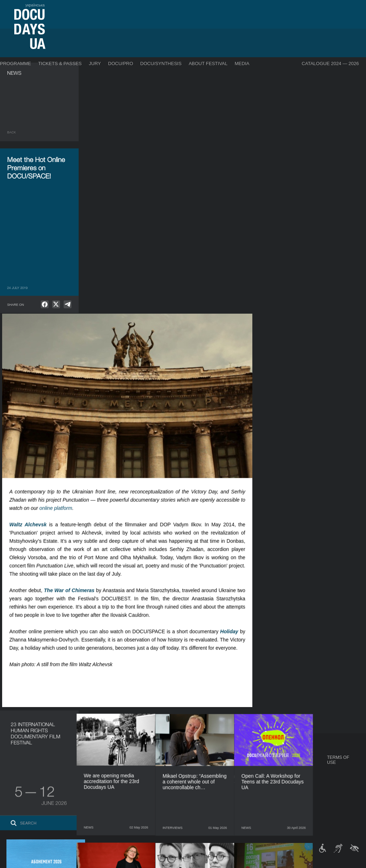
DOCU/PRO (120, 63)
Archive (187, 820)
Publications (21, 765)
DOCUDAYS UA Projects (281, 760)
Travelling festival (287, 770)
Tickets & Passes (60, 63)
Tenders (187, 805)
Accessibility (193, 798)
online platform (139, 257)
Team (184, 784)
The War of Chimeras (153, 339)
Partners (189, 791)
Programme (16, 63)
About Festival (208, 63)
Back (12, 132)
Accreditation (241, 777)
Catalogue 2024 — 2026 (330, 63)
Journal (17, 757)
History (187, 813)
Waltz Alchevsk (112, 274)
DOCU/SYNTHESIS (161, 63)
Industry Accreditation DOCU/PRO (116, 765)
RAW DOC (88, 772)
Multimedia (238, 784)
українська (35, 5)
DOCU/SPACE (278, 784)
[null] (45, 304)
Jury (95, 63)
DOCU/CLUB (277, 777)
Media (242, 63)
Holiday (313, 381)
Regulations (192, 765)
